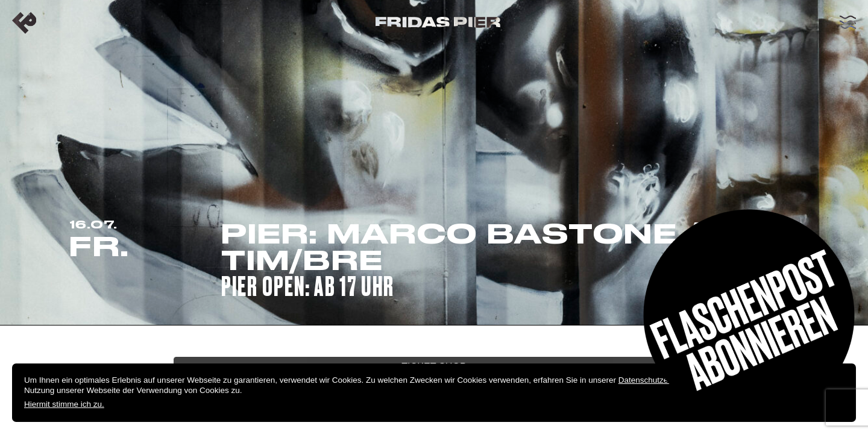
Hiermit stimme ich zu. (64, 404)
